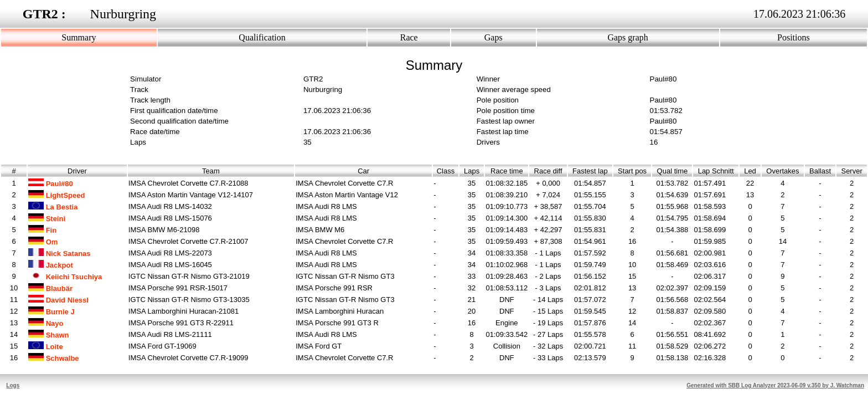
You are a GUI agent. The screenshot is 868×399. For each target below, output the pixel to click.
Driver (77, 171)
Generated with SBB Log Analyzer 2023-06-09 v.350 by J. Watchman (775, 385)
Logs (13, 385)
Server (852, 171)
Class (446, 171)
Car (363, 171)
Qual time (672, 171)
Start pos (632, 171)
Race (409, 37)
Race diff (548, 171)
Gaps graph (627, 37)
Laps (472, 171)
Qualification (262, 37)
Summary (79, 37)
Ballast (820, 171)
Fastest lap (590, 171)
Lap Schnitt (716, 171)
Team (211, 171)
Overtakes (783, 171)
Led (750, 171)
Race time (507, 171)
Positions (794, 37)
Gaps (494, 37)
